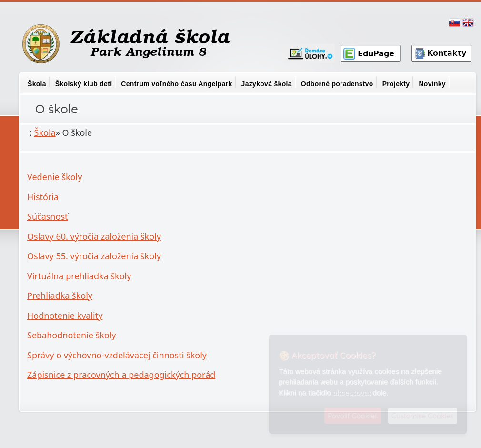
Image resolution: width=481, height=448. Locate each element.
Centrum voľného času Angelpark (176, 84)
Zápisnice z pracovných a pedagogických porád (121, 375)
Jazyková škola (267, 84)
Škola (37, 84)
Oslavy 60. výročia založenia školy (94, 236)
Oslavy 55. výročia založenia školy (94, 256)
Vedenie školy (55, 177)
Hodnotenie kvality (65, 316)
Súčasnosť (48, 216)
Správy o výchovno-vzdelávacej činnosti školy (117, 355)
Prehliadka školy (60, 295)
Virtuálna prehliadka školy (79, 276)
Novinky (432, 84)
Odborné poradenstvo (337, 84)
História (43, 197)
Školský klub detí (84, 84)
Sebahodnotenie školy (72, 335)
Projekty (396, 84)
